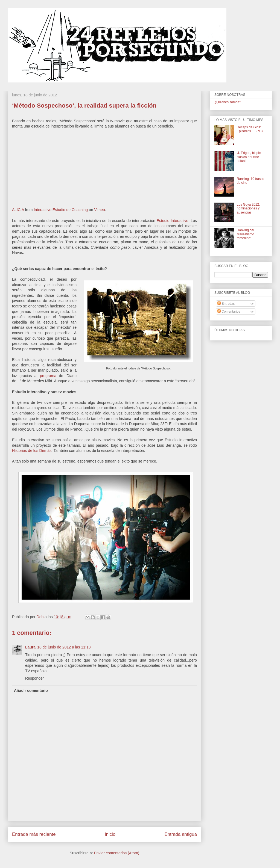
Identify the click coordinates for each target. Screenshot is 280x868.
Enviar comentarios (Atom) (116, 853)
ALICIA (18, 210)
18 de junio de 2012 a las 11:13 (64, 647)
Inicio (110, 834)
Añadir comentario (31, 691)
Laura (30, 647)
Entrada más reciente (34, 834)
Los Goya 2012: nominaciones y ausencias (248, 208)
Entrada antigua (181, 834)
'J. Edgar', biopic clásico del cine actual (249, 157)
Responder (35, 678)
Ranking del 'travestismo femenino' (246, 234)
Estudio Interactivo (173, 221)
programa (48, 376)
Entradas (226, 304)
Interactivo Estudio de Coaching (61, 210)
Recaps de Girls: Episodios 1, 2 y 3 (250, 129)
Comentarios (229, 312)
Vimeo (99, 210)
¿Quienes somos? (228, 102)
